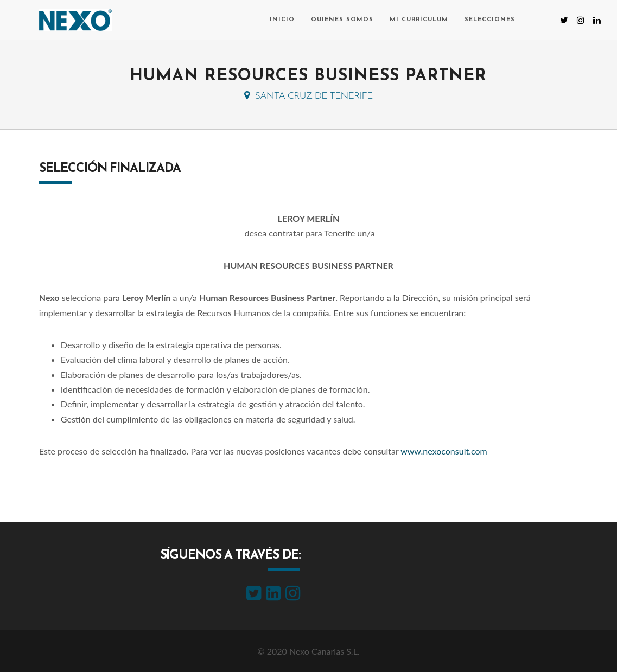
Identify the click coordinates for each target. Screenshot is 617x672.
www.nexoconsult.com (444, 451)
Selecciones (490, 20)
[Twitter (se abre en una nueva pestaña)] (564, 20)
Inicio (282, 20)
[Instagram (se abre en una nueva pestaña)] (581, 20)
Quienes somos (342, 20)
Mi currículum (419, 20)
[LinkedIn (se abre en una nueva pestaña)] (597, 20)
